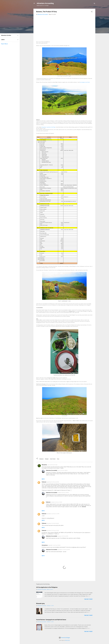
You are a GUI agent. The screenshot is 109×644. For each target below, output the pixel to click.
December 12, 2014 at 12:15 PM (53, 514)
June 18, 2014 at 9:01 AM (52, 465)
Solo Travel (53, 459)
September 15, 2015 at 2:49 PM (64, 550)
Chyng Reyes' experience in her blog (48, 127)
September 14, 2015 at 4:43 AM (54, 545)
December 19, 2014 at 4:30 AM (53, 523)
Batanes (42, 459)
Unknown (44, 482)
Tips (58, 459)
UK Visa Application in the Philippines (47, 587)
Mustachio (44, 465)
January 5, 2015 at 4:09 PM (63, 536)
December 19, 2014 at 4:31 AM (53, 531)
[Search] (94, 4)
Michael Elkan (67, 640)
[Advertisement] (64, 27)
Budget (47, 459)
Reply (43, 479)
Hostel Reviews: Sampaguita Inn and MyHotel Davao (51, 620)
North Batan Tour (49, 140)
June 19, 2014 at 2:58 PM (63, 470)
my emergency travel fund (85, 82)
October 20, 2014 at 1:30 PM (56, 502)
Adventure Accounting (45, 3)
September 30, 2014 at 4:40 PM (53, 482)
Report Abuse (4, 44)
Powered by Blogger (64, 638)
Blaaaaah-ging (40, 603)
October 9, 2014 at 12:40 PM (63, 493)
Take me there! (88, 599)
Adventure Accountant (52, 470)
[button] (92, 12)
